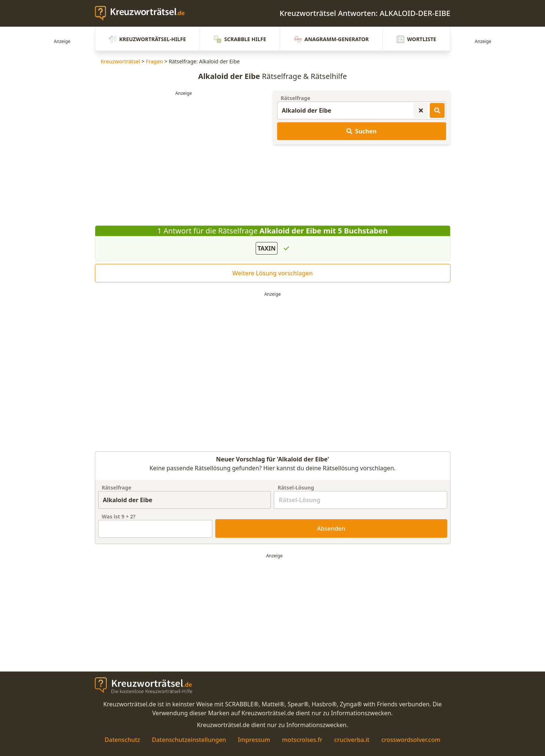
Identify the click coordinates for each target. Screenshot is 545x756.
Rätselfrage (296, 98)
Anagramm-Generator (332, 39)
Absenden (331, 528)
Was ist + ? (119, 516)
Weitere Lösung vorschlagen (272, 273)
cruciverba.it (352, 740)
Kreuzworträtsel (121, 61)
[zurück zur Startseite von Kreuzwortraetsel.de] (143, 13)
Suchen (362, 131)
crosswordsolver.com (411, 740)
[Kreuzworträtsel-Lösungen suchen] (437, 110)
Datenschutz (122, 740)
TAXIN (267, 248)
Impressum (254, 740)
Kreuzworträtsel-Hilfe (147, 39)
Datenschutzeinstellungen (189, 740)
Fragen (155, 61)
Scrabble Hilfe (240, 39)
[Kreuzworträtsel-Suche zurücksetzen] (421, 110)
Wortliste (417, 39)
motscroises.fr (302, 740)
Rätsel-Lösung (296, 488)
